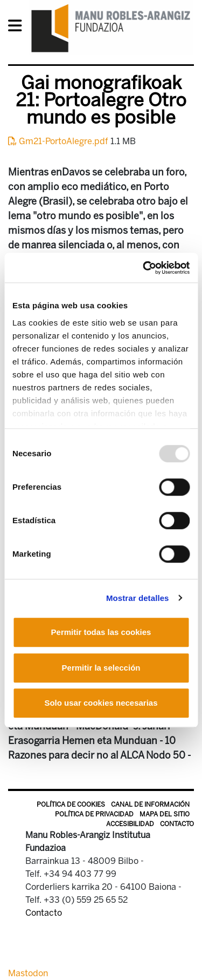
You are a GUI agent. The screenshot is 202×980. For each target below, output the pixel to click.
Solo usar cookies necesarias (101, 703)
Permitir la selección (101, 668)
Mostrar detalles (138, 598)
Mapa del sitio (165, 814)
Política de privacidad (94, 814)
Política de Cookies (71, 805)
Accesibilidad (130, 824)
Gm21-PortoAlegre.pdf (59, 141)
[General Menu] (18, 28)
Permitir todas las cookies (101, 632)
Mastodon (28, 973)
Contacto (177, 824)
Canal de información (150, 805)
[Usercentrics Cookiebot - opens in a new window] (144, 268)
